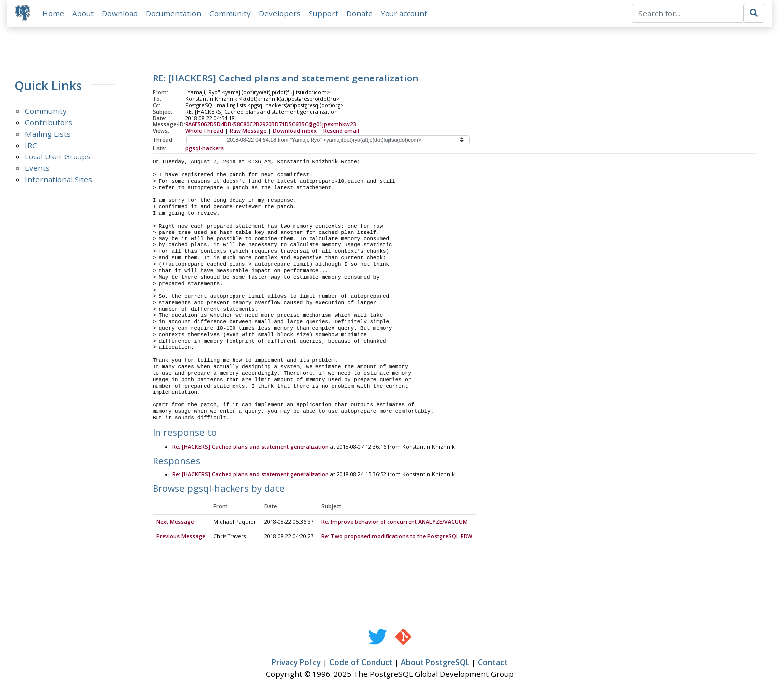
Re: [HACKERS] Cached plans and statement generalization (251, 447)
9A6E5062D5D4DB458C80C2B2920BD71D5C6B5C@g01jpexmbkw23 (271, 125)
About (83, 13)
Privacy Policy (296, 663)
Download (120, 13)
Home (54, 13)
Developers (280, 13)
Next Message (175, 522)
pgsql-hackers (204, 149)
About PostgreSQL (435, 663)
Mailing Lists (48, 134)
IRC (31, 146)
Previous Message (181, 537)
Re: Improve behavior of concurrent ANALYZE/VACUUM (394, 522)
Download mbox (295, 131)
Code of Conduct (361, 663)
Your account (404, 13)
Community (231, 13)
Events (37, 168)
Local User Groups (58, 157)
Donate (360, 13)
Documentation (174, 13)
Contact (493, 663)
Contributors (48, 123)
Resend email (341, 131)
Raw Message (248, 131)
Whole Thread (204, 131)
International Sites (59, 180)
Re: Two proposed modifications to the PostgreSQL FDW (397, 537)
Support (324, 13)
